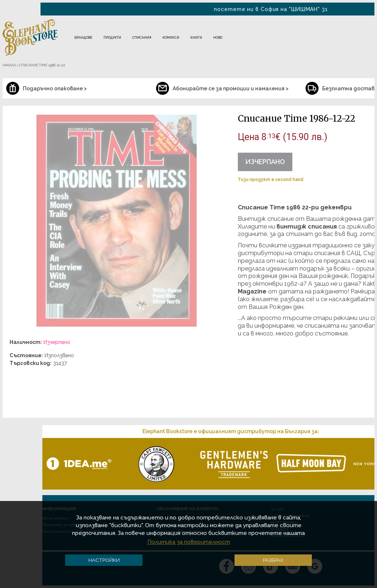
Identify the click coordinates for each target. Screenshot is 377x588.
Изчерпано (265, 162)
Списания (142, 38)
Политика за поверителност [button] (189, 542)
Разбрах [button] (273, 560)
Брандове (83, 38)
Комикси (171, 38)
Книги (196, 38)
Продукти (112, 38)
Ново (218, 38)
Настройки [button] (104, 560)
